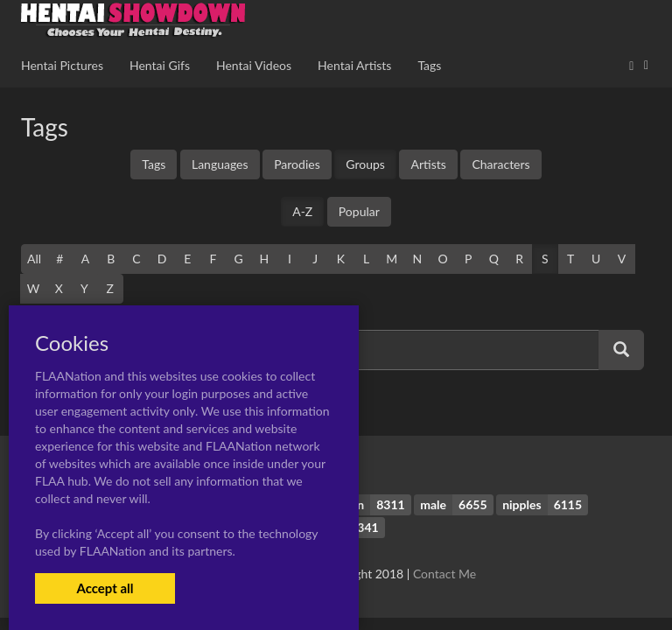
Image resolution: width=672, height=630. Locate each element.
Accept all (105, 588)
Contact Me (444, 574)
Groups (365, 164)
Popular (359, 211)
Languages (220, 164)
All (34, 259)
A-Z (302, 211)
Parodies (297, 164)
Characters (500, 164)
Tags (154, 164)
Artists (428, 164)
